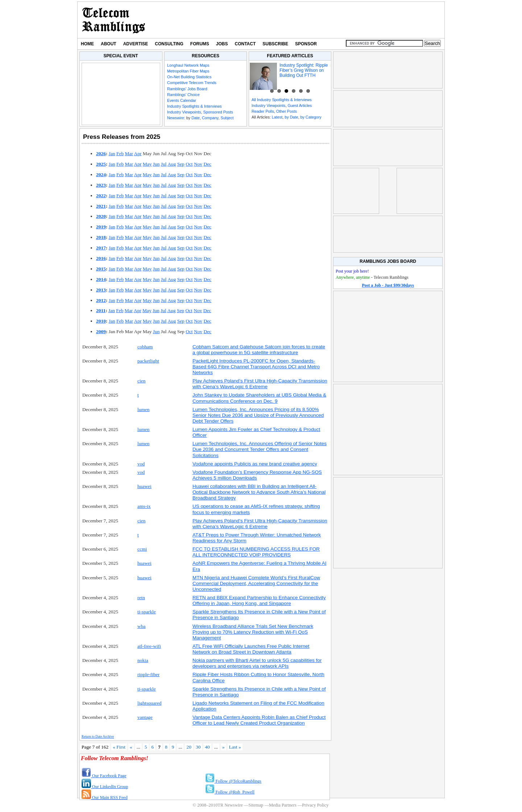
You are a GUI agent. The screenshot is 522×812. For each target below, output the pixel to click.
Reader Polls (263, 111)
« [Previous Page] (131, 747)
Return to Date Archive (98, 736)
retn (141, 598)
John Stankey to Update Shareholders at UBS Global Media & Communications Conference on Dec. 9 (259, 398)
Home (87, 44)
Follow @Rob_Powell (230, 792)
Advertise (136, 44)
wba (141, 626)
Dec (207, 164)
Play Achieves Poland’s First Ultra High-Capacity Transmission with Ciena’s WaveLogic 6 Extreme (260, 384)
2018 (101, 237)
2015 (101, 269)
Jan (112, 154)
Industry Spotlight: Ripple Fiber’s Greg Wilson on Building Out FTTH (304, 70)
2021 (101, 206)
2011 (101, 310)
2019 (101, 227)
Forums (200, 44)
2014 (101, 279)
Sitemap (256, 805)
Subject (227, 118)
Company (210, 118)
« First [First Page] (119, 747)
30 (198, 747)
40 (207, 747)
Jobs (222, 44)
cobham (145, 347)
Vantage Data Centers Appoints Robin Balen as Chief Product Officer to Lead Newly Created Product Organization (259, 720)
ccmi (142, 549)
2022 (101, 196)
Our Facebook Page (104, 776)
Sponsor (306, 44)
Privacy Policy (315, 805)
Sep (181, 164)
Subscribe (275, 44)
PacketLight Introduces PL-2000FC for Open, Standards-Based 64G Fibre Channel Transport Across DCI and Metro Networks (256, 367)
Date (196, 118)
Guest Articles (300, 105)
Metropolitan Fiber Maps (188, 71)
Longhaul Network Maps (188, 65)
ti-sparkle (147, 612)
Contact (245, 44)
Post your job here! (352, 271)
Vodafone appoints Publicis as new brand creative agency (255, 464)
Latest (277, 117)
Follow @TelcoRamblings (233, 781)
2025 (101, 164)
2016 (101, 258)
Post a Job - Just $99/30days (388, 285)
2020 (101, 216)
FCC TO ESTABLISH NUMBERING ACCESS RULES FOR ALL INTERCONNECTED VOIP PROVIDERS (256, 552)
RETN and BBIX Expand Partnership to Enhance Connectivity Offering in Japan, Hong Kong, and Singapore (259, 600)
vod (141, 464)
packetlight (148, 361)
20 (189, 747)
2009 (101, 332)
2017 (101, 248)
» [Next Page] (223, 747)
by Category (311, 117)
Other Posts (287, 111)
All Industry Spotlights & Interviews (282, 100)
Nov (198, 164)
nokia (143, 660)
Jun (156, 164)
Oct (189, 164)
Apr (138, 154)
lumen (144, 409)
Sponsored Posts (218, 112)
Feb (120, 154)
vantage (145, 717)
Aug (172, 164)
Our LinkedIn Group (105, 787)
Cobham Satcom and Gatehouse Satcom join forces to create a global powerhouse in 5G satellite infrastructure (259, 350)
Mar (129, 154)
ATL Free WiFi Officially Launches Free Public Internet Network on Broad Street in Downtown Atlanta (251, 649)
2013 (101, 290)
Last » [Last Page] (235, 747)
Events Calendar (182, 100)
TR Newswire (114, 20)
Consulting (169, 44)
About (109, 44)
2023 (101, 185)
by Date (291, 117)
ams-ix (144, 506)
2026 (101, 154)
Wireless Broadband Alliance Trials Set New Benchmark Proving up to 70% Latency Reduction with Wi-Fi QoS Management (253, 632)
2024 (101, 175)
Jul (164, 164)
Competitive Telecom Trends (192, 83)
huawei (144, 486)
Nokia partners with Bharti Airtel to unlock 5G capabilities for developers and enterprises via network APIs (257, 663)
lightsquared (149, 703)
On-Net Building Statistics (189, 77)
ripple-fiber (148, 674)
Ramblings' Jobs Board (187, 89)
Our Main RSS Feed (105, 797)
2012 (101, 300)
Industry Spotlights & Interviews (194, 106)
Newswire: (176, 118)
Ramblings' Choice (183, 95)
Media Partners (283, 805)
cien (141, 381)
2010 (101, 321)
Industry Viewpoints (184, 112)
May (147, 164)
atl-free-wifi (149, 646)
